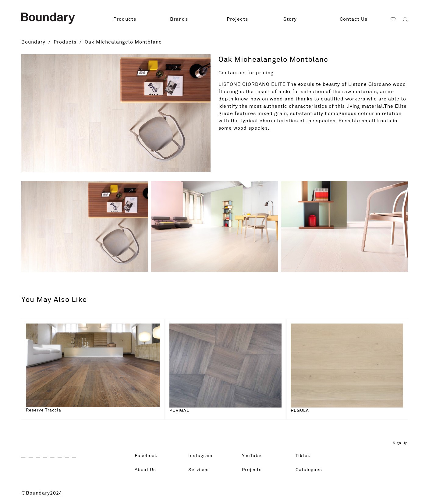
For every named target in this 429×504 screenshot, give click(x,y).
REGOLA (300, 411)
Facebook (147, 456)
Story (290, 19)
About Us (146, 470)
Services (199, 470)
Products (125, 19)
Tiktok (303, 456)
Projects (237, 19)
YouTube (252, 456)
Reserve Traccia (44, 410)
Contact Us (354, 19)
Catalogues (310, 470)
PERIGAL (179, 411)
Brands (179, 19)
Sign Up (400, 443)
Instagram (201, 456)
